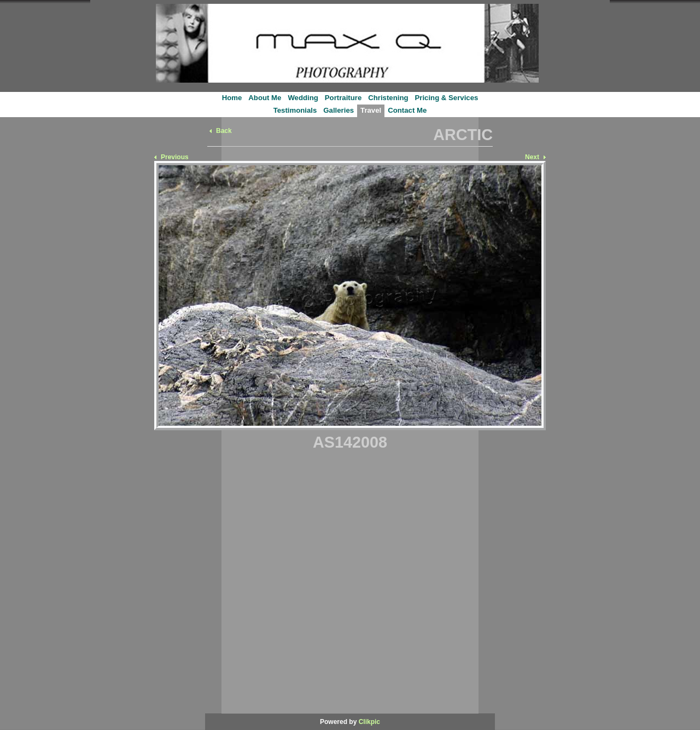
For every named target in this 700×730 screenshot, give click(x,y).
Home (232, 98)
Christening (388, 98)
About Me (265, 98)
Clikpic (369, 722)
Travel (371, 110)
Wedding (303, 98)
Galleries (339, 110)
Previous (175, 157)
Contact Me (407, 110)
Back (224, 131)
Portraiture (343, 98)
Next (532, 157)
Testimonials (295, 110)
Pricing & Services (447, 98)
